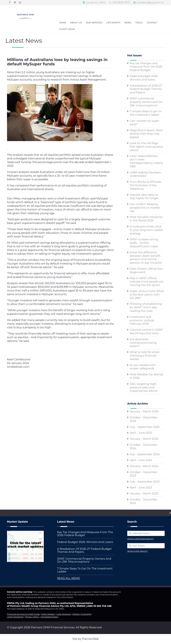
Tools (139, 23)
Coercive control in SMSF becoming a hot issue (146, 332)
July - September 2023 (145, 482)
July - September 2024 (145, 454)
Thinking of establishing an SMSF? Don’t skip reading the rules (146, 307)
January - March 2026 (144, 411)
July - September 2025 (145, 427)
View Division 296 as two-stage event (147, 270)
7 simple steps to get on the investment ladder (146, 113)
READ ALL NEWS (69, 578)
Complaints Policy (50, 617)
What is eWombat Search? (141, 539)
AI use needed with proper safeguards (143, 367)
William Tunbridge (82, 614)
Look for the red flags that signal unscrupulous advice (146, 147)
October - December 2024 (144, 447)
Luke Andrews (64, 614)
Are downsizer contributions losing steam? (143, 343)
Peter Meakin (48, 614)
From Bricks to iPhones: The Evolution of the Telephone (146, 185)
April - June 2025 (141, 433)
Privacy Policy (32, 617)
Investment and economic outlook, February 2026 (142, 320)
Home (63, 23)
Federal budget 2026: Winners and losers (144, 78)
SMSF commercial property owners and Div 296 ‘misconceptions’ (146, 102)
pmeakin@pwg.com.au (150, 3)
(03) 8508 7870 (121, 3)
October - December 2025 (144, 419)
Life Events (113, 23)
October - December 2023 (144, 474)
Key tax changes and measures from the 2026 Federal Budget (146, 67)
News (128, 23)
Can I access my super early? (144, 123)
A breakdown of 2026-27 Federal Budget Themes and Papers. (146, 89)
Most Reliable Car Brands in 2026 (146, 376)
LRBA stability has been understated (145, 174)
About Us (76, 23)
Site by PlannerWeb (85, 639)
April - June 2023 (141, 488)
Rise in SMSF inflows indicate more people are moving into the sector (147, 282)
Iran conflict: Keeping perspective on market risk (145, 208)
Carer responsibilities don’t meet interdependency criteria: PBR (147, 161)
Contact (152, 23)
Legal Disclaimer (15, 617)
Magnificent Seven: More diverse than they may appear (146, 134)
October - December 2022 (144, 501)
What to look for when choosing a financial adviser (145, 356)
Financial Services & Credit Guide (23, 614)
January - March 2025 (144, 439)
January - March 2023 (144, 494)
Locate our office (96, 3)
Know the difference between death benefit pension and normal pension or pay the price (146, 258)
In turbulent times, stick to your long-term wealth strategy (146, 230)
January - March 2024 (144, 466)
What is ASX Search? (138, 551)
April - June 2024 (141, 460)
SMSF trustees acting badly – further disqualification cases (144, 243)
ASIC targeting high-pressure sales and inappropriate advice (144, 387)
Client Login (67, 29)
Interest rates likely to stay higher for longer (144, 197)
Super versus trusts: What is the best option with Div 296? (147, 295)
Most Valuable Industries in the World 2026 (146, 219)
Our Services (94, 23)
